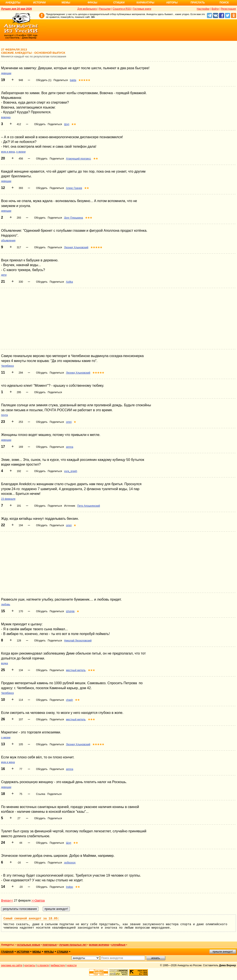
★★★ (89, 218)
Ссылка (41, 794)
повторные (50, 945)
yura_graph (71, 471)
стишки (63, 952)
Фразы (92, 3)
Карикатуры (145, 3)
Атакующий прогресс (78, 159)
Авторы (172, 3)
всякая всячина (99, 945)
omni (69, 422)
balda (73, 80)
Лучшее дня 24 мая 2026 (16, 9)
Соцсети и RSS (122, 9)
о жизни (21, 152)
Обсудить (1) (44, 80)
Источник (70, 506)
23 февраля (8, 499)
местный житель (76, 670)
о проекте (43, 965)
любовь (6, 604)
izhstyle (70, 611)
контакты (30, 965)
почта (4, 415)
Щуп (67, 124)
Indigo (70, 887)
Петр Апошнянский (89, 506)
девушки (6, 73)
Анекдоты (13, 3)
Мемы (66, 3)
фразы (49, 952)
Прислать (198, 3)
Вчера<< (7, 900)
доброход (70, 863)
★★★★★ (84, 80)
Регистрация (228, 9)
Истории (39, 3)
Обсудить (40, 124)
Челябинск (7, 366)
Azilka (69, 282)
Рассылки (105, 9)
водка (5, 663)
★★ (74, 124)
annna (70, 447)
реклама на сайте (12, 965)
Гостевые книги (142, 9)
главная (7, 952)
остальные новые (29, 945)
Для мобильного (87, 9)
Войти (215, 9)
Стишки (119, 3)
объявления (8, 241)
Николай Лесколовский (78, 641)
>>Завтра (38, 900)
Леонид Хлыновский (76, 247)
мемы (37, 952)
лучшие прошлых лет (73, 945)
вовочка (6, 117)
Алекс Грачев (74, 188)
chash (69, 700)
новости (72, 965)
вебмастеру (58, 965)
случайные (118, 945)
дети (4, 275)
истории (23, 952)
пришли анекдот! (223, 952)
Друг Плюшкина (73, 218)
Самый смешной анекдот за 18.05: (31, 919)
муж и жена (8, 152)
